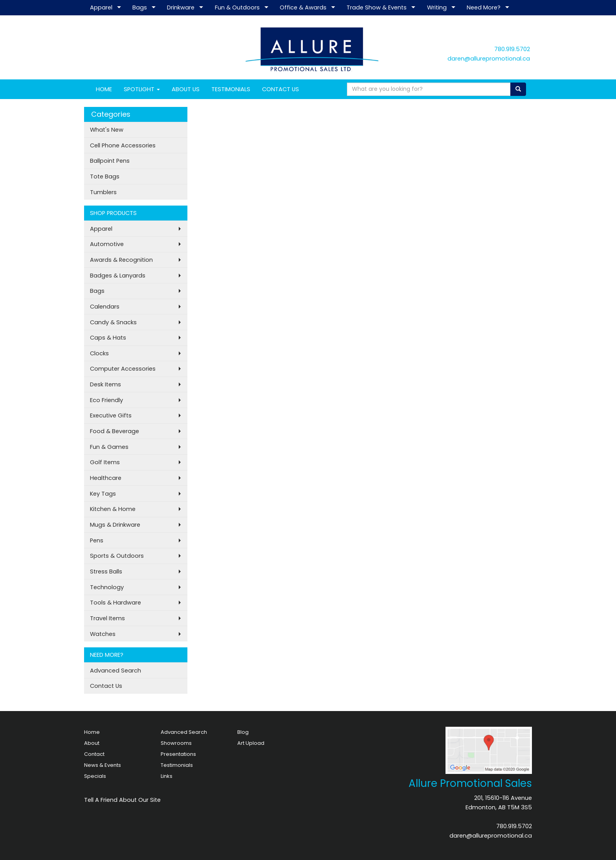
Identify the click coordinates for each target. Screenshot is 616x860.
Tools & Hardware (115, 603)
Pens (97, 540)
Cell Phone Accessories (123, 145)
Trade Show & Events (377, 7)
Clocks (99, 353)
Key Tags (103, 494)
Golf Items (105, 462)
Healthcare (106, 478)
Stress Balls (106, 571)
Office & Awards (303, 7)
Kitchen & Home (113, 509)
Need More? (484, 7)
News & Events (103, 765)
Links (167, 776)
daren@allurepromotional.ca (489, 59)
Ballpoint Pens (110, 161)
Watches (103, 634)
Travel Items (107, 618)
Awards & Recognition (121, 260)
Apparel (101, 7)
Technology (107, 587)
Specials (95, 776)
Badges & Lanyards (118, 276)
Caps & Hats (108, 338)
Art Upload (251, 743)
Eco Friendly (106, 400)
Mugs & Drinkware (115, 525)
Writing (437, 7)
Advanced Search (115, 671)
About (92, 743)
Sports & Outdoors (117, 556)
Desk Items (105, 384)
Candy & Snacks (113, 322)
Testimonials (177, 765)
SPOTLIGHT (142, 89)
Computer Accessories (123, 369)
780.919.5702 (512, 49)
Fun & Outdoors (237, 7)
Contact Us (106, 686)
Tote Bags (105, 176)
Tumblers (103, 192)
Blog (243, 732)
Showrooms (176, 743)
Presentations (178, 754)
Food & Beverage (115, 431)
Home (92, 732)
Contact (94, 754)
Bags (140, 7)
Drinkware (181, 7)
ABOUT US (186, 89)
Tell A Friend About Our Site (122, 800)
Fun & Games (109, 447)
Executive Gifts (111, 415)
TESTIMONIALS (231, 89)
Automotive (107, 244)
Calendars (105, 307)
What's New (107, 130)
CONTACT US (280, 89)
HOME (104, 89)
